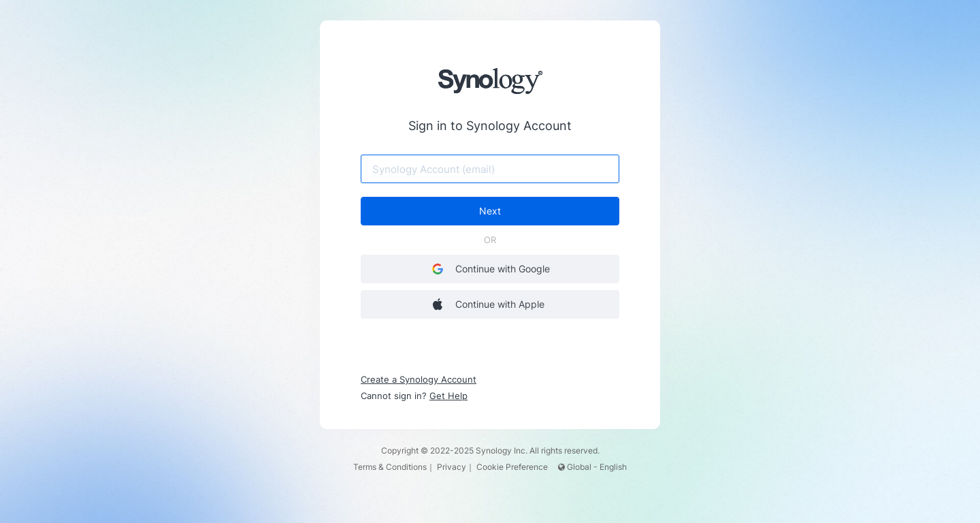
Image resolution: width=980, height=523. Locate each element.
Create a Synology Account (419, 379)
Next (490, 211)
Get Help (448, 396)
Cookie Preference (512, 467)
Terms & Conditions (390, 467)
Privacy (452, 467)
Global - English (592, 467)
